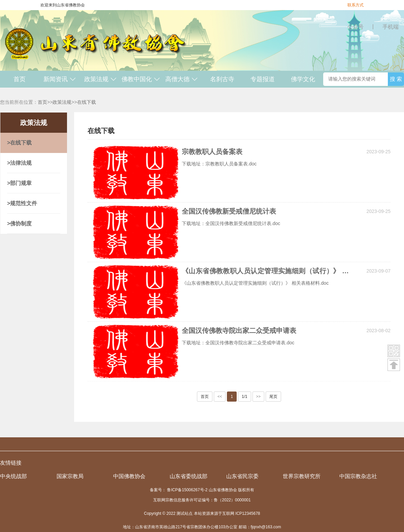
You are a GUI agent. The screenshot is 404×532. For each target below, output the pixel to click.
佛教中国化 (141, 79)
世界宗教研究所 (302, 476)
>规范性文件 (22, 203)
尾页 (273, 397)
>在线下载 (19, 143)
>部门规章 (19, 183)
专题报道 (263, 79)
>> (259, 397)
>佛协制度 (19, 224)
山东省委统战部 (189, 476)
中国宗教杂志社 (358, 476)
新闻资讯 (60, 79)
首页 (20, 79)
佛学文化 (303, 79)
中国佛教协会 (129, 476)
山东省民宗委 (242, 476)
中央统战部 (13, 476)
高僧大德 (182, 79)
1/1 (245, 397)
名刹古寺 (222, 79)
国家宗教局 (70, 476)
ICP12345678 (248, 513)
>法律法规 (19, 163)
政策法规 (100, 79)
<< (220, 397)
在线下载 (87, 102)
